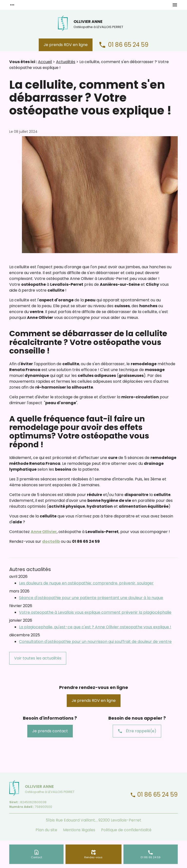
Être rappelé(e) (137, 731)
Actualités (66, 62)
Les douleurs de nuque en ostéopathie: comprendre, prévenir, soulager (86, 583)
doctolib (51, 541)
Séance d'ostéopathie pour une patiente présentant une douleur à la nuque (91, 598)
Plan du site (46, 830)
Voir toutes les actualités (38, 658)
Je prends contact (50, 731)
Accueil (45, 62)
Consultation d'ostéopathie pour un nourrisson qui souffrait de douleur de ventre (95, 642)
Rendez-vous (93, 857)
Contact (37, 857)
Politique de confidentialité (126, 830)
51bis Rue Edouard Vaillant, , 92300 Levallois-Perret (93, 820)
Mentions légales (79, 830)
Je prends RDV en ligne (66, 45)
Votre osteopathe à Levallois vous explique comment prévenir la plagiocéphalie (95, 612)
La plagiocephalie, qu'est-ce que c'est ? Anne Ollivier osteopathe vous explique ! (95, 627)
